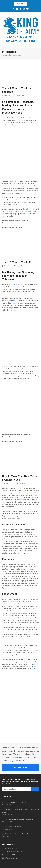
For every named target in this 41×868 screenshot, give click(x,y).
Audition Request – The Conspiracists (16, 802)
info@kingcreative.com (12, 858)
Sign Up (35, 789)
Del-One (5, 118)
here (34, 669)
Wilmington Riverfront (17, 303)
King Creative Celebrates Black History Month (19, 819)
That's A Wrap (20, 96)
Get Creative (22, 484)
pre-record (16, 539)
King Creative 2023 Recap (13, 827)
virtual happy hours (31, 495)
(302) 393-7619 (10, 855)
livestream (25, 571)
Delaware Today (7, 181)
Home (5, 55)
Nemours (5, 197)
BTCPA (15, 301)
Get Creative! (20, 4)
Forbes (25, 493)
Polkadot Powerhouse (9, 371)
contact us (35, 659)
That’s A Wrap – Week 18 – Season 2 (16, 834)
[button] (38, 30)
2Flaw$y (28, 209)
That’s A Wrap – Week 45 (17, 262)
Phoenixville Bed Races (12, 285)
